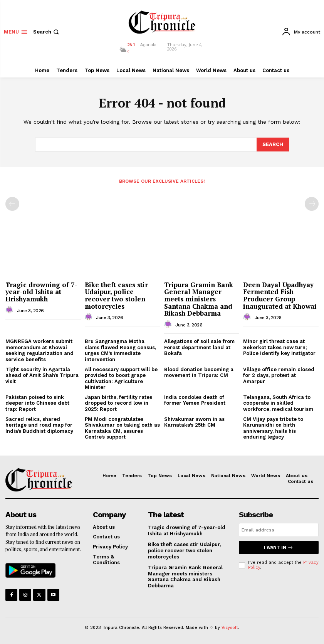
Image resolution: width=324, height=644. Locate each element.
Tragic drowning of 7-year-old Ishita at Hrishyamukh (41, 292)
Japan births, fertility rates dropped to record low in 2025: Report (118, 403)
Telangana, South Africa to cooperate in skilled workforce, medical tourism (278, 403)
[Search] (273, 145)
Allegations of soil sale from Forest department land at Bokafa (199, 347)
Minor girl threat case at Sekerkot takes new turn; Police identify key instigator (279, 347)
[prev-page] (12, 204)
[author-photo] (10, 310)
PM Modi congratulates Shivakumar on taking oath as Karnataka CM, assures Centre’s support (122, 428)
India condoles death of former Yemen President (195, 400)
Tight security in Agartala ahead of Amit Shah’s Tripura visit (42, 375)
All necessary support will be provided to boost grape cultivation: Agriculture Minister (121, 378)
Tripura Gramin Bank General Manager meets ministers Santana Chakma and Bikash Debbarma (199, 299)
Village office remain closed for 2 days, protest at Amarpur (279, 375)
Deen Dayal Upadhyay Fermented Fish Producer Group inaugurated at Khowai (280, 295)
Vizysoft (230, 628)
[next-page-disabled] (312, 204)
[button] (47, 32)
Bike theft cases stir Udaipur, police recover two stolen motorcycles (116, 295)
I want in (279, 547)
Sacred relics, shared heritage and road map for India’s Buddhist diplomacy (39, 425)
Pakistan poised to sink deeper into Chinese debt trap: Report (37, 403)
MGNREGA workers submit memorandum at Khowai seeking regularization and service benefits (39, 350)
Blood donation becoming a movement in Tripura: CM (199, 372)
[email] (279, 530)
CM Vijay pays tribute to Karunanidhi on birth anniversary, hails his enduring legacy (273, 428)
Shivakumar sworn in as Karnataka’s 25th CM (194, 422)
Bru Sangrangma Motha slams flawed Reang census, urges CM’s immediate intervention (120, 350)
